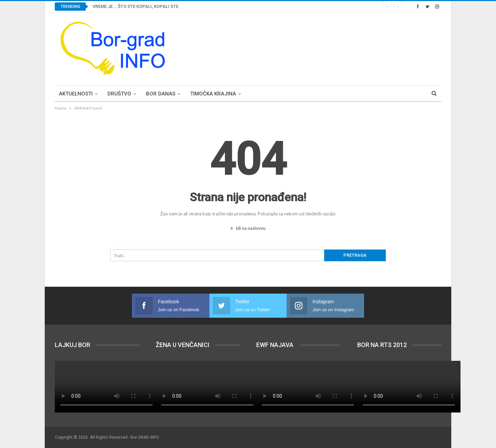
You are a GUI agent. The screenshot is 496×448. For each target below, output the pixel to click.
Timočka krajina (213, 94)
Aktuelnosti (76, 94)
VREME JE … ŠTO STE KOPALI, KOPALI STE (136, 6)
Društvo (119, 94)
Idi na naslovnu (248, 228)
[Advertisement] (316, 48)
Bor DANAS (161, 94)
